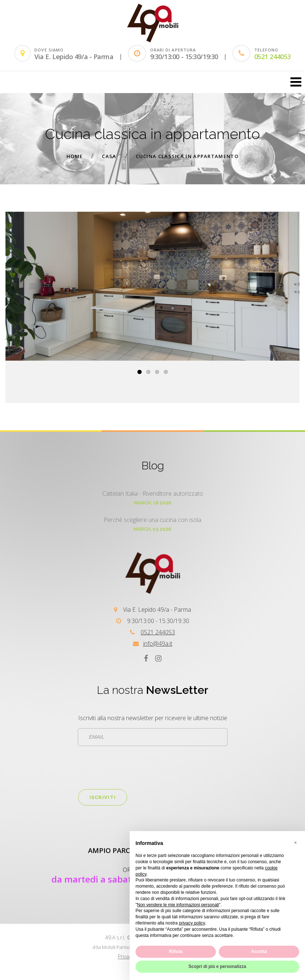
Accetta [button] (259, 952)
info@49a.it (158, 643)
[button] (140, 372)
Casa (109, 156)
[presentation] (134, 768)
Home (75, 156)
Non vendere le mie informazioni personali (178, 905)
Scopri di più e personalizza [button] (217, 966)
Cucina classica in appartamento (187, 156)
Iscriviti (103, 797)
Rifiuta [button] (176, 952)
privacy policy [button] (192, 923)
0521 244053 (272, 57)
